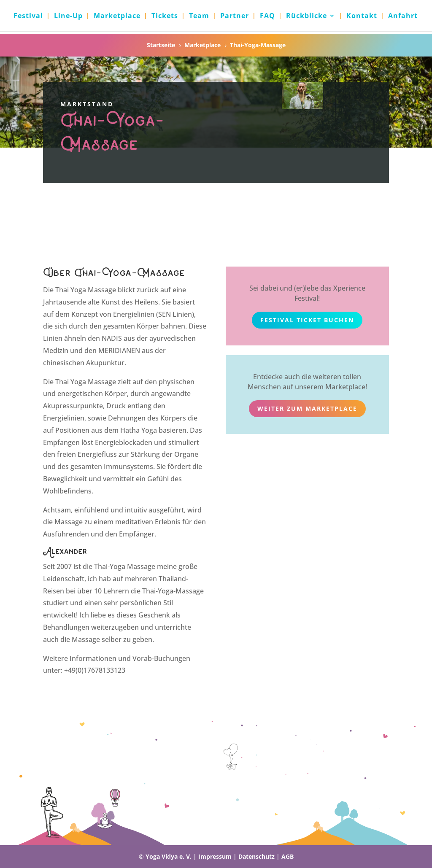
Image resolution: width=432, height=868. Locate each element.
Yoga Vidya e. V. (169, 856)
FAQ (267, 16)
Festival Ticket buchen (307, 320)
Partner (235, 16)
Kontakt (362, 16)
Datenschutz (256, 856)
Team (199, 16)
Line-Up (68, 16)
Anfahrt (403, 16)
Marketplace (117, 16)
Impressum (215, 856)
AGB (288, 856)
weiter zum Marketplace (307, 408)
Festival (28, 16)
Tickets (165, 16)
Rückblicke (306, 16)
